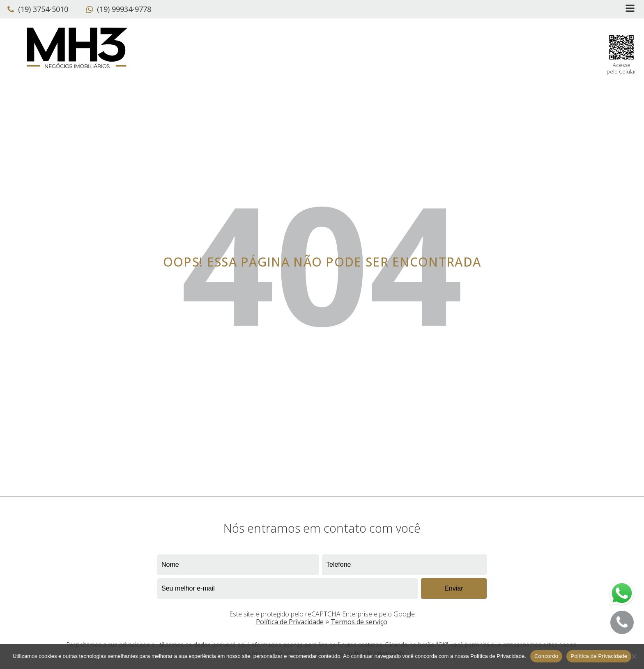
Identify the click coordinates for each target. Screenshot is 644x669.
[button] (39, 9)
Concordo (546, 656)
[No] (634, 656)
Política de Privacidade (290, 622)
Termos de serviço (359, 622)
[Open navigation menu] (630, 9)
